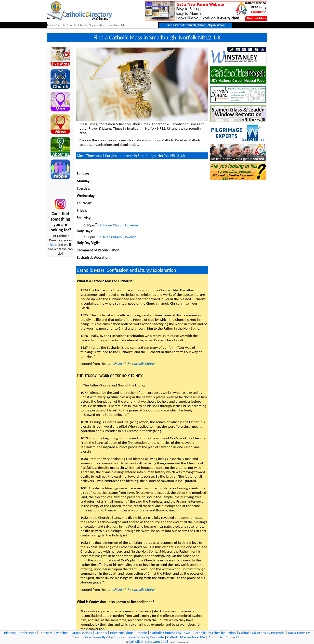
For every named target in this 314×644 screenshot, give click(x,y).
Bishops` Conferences (20, 633)
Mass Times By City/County (104, 637)
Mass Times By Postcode (146, 637)
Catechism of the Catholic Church (131, 364)
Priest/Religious (122, 633)
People (142, 633)
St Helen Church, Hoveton (119, 225)
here (53, 245)
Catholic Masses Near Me (186, 637)
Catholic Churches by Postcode (262, 633)
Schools (101, 633)
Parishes (62, 633)
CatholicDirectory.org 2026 (148, 642)
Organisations (82, 633)
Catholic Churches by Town (170, 633)
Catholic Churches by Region (215, 633)
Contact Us (234, 637)
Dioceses (46, 633)
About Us (215, 637)
